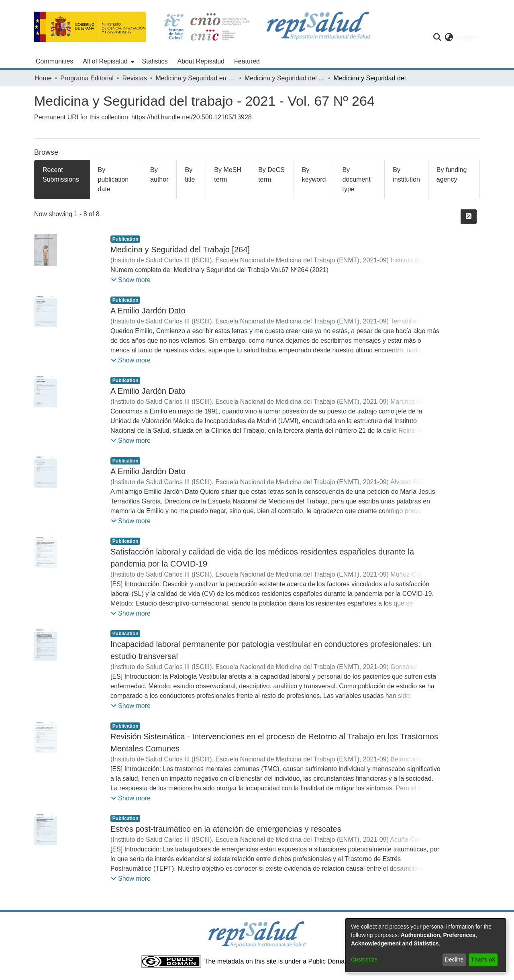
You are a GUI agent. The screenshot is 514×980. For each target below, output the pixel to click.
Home (43, 78)
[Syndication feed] (469, 217)
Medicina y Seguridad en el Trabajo (196, 78)
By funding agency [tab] (452, 175)
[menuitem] (107, 61)
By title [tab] (190, 175)
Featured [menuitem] (247, 61)
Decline (454, 960)
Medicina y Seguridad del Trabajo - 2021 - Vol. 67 (285, 78)
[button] (131, 280)
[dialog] (426, 945)
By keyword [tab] (314, 175)
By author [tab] (159, 175)
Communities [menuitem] (54, 61)
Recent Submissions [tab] (61, 175)
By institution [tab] (406, 175)
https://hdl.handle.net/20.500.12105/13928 (192, 117)
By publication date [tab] (113, 179)
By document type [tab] (356, 179)
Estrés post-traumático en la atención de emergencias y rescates (226, 829)
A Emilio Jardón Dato (148, 311)
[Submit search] (437, 37)
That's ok (483, 960)
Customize (364, 960)
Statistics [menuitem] (155, 61)
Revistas (134, 78)
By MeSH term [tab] (228, 175)
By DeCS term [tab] (271, 175)
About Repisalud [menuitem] (201, 61)
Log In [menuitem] (465, 37)
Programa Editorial (87, 78)
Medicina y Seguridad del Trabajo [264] (180, 250)
